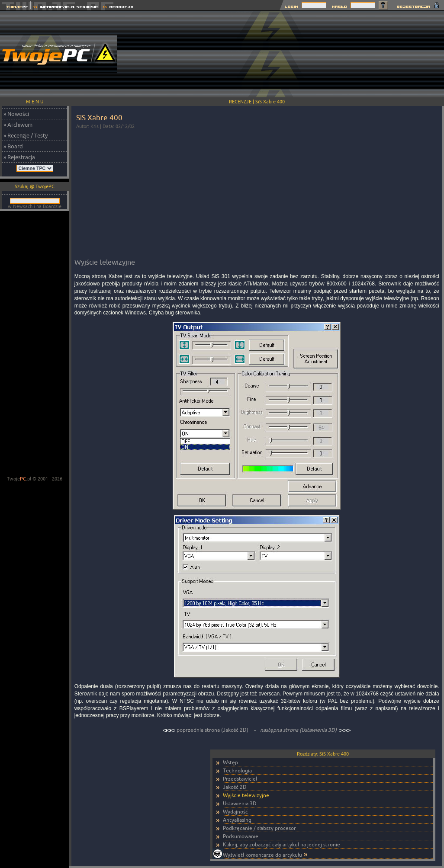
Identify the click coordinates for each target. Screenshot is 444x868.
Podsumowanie (241, 836)
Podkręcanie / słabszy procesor (259, 828)
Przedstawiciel (240, 779)
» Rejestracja (19, 157)
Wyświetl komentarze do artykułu (262, 855)
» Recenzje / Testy (26, 135)
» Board (13, 146)
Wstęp (230, 762)
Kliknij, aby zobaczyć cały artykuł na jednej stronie (282, 844)
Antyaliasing (237, 820)
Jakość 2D (235, 787)
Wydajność (235, 812)
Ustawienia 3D (240, 803)
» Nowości (16, 114)
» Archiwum (18, 125)
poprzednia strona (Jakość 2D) (206, 730)
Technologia (237, 770)
